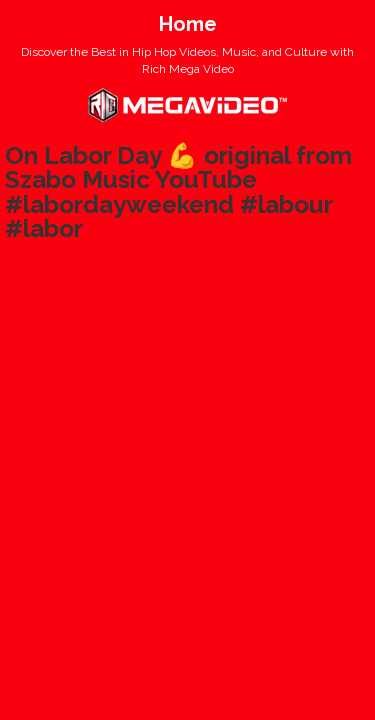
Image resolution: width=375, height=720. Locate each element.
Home (188, 24)
